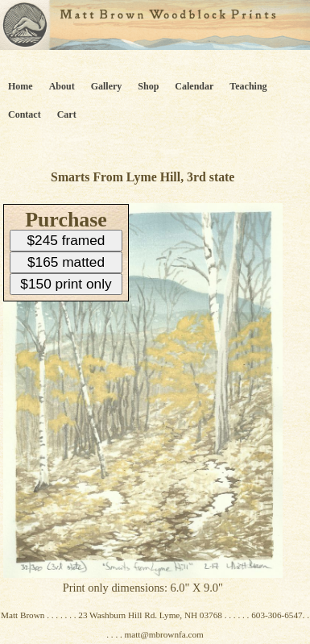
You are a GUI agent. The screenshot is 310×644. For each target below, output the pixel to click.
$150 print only (66, 284)
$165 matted (66, 262)
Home (21, 86)
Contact (25, 114)
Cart (67, 114)
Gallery (107, 86)
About (62, 86)
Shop (148, 86)
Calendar (194, 86)
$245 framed (66, 240)
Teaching (248, 86)
